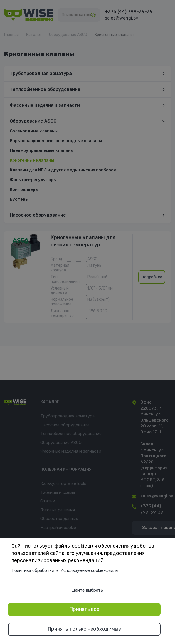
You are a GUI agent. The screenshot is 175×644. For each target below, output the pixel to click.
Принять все (84, 609)
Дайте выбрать (87, 590)
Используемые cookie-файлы (89, 570)
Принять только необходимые (84, 629)
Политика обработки (33, 570)
